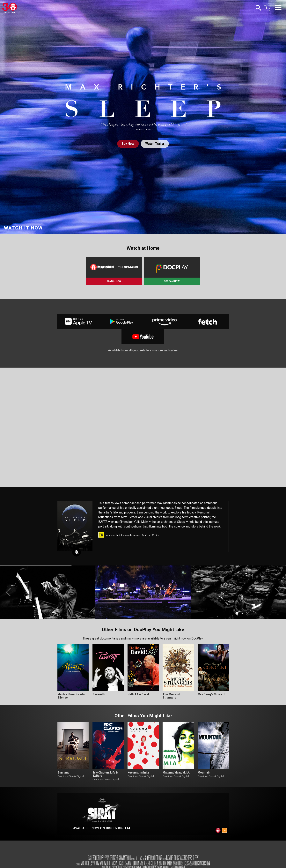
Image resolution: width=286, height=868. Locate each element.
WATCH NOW (114, 281)
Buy (128, 144)
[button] (8, 594)
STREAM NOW (172, 281)
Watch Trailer (155, 144)
